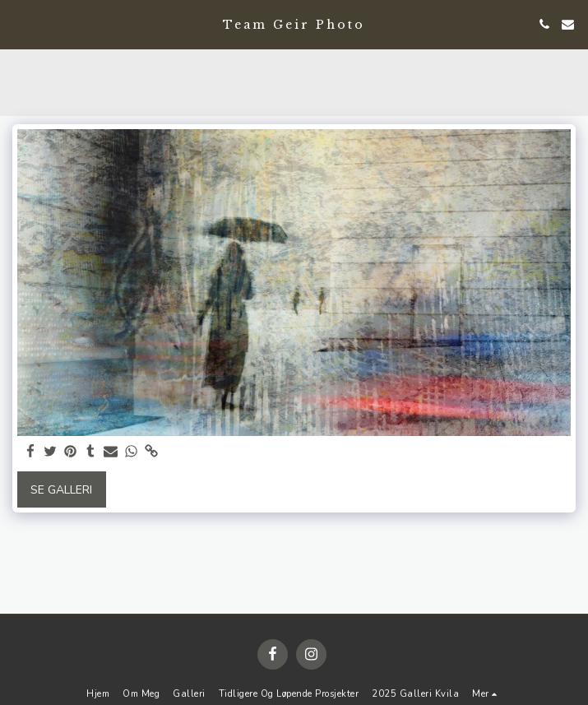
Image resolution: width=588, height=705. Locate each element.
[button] (18, 23)
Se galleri (61, 490)
